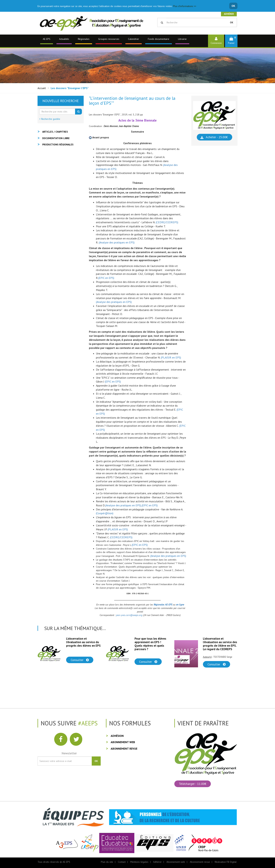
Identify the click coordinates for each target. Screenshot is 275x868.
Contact (122, 862)
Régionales (84, 39)
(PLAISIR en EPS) (171, 357)
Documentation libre (56, 138)
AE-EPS (47, 39)
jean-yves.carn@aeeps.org (129, 615)
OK (233, 6)
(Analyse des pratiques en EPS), (123, 505)
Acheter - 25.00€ (217, 137)
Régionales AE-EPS (163, 605)
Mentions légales (139, 862)
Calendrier (134, 39)
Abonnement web (123, 742)
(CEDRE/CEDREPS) (167, 222)
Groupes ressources (109, 39)
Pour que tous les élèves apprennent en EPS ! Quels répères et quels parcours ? (150, 644)
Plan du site (107, 862)
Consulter (80, 660)
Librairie (182, 39)
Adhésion (117, 736)
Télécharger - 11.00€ (193, 784)
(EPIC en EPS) (106, 278)
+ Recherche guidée (50, 119)
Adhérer (229, 14)
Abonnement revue (124, 749)
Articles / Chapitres (55, 132)
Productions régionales (58, 145)
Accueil (42, 88)
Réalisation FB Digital (226, 862)
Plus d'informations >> (185, 6)
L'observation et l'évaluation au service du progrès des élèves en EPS (83, 642)
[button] (231, 41)
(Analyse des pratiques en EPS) (117, 242)
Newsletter (69, 753)
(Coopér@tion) (105, 513)
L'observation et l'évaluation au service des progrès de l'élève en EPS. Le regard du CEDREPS (220, 644)
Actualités (64, 39)
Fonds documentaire (159, 39)
